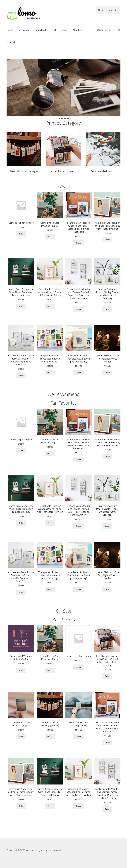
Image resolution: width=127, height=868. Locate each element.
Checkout (41, 30)
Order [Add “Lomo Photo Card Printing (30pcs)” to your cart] (50, 237)
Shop (64, 30)
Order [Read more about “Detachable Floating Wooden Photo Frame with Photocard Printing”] (50, 306)
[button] (11, 87)
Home (10, 30)
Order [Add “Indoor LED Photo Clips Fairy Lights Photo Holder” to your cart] (107, 372)
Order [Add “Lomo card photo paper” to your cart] (21, 234)
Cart (54, 30)
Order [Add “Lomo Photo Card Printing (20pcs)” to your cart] (78, 737)
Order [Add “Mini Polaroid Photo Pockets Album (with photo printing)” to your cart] (78, 372)
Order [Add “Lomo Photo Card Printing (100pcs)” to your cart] (50, 737)
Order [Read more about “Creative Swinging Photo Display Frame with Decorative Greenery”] (107, 309)
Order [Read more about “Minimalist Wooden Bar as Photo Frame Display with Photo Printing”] (107, 240)
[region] (63, 89)
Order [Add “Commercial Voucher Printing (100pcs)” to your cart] (21, 670)
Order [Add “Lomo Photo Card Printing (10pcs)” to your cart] (21, 737)
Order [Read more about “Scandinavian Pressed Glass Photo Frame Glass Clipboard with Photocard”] (78, 243)
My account (25, 30)
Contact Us (12, 42)
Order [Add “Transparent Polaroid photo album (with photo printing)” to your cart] (50, 372)
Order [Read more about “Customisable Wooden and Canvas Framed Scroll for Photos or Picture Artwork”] (78, 309)
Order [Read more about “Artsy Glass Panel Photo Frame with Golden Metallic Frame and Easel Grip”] (21, 376)
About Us (77, 30)
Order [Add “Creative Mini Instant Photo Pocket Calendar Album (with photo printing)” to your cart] (107, 676)
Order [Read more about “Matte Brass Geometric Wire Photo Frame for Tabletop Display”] (21, 306)
